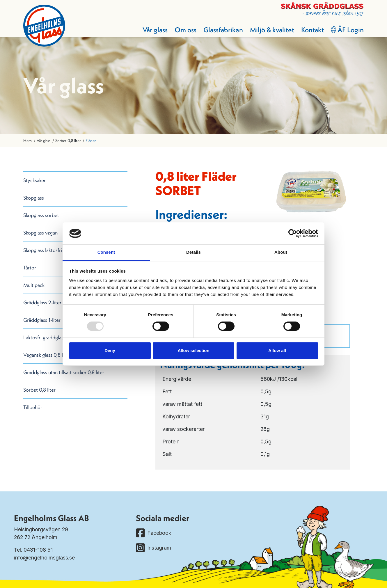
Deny (110, 350)
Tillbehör (33, 407)
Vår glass (155, 30)
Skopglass (34, 198)
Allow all (277, 350)
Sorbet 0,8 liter (68, 141)
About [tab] (281, 252)
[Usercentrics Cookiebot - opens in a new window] (293, 233)
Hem (27, 141)
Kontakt (313, 30)
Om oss (185, 30)
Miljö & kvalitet (272, 30)
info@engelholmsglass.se (44, 558)
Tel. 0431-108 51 (33, 550)
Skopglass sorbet (41, 215)
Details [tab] (193, 252)
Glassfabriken (223, 30)
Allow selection (193, 350)
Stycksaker (34, 180)
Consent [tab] (106, 252)
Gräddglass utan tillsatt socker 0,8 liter (64, 372)
